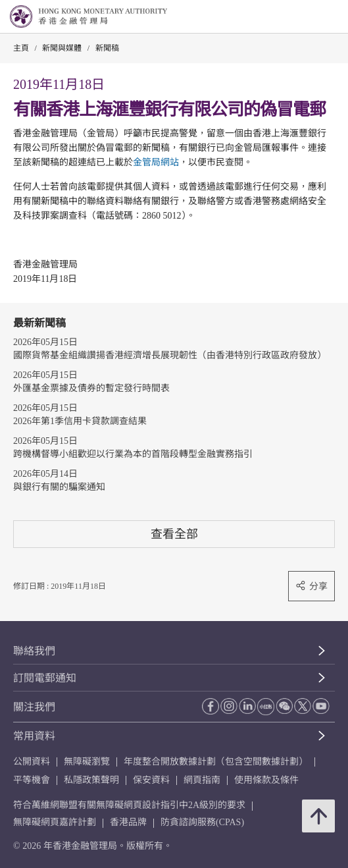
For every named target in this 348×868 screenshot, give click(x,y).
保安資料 (151, 780)
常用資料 (34, 736)
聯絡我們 (34, 651)
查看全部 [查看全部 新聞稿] (174, 534)
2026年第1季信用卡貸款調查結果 (80, 421)
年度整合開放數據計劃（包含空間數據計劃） (216, 762)
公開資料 (32, 762)
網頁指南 (202, 780)
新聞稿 (107, 48)
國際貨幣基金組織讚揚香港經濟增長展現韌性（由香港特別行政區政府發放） (170, 355)
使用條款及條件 (266, 780)
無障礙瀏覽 (87, 762)
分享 (311, 586)
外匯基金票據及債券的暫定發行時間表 (91, 388)
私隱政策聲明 (91, 780)
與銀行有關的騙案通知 (59, 487)
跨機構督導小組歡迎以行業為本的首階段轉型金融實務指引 (133, 454)
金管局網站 (156, 162)
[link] (305, 17)
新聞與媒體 (62, 48)
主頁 (21, 48)
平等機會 (32, 780)
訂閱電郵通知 (45, 678)
